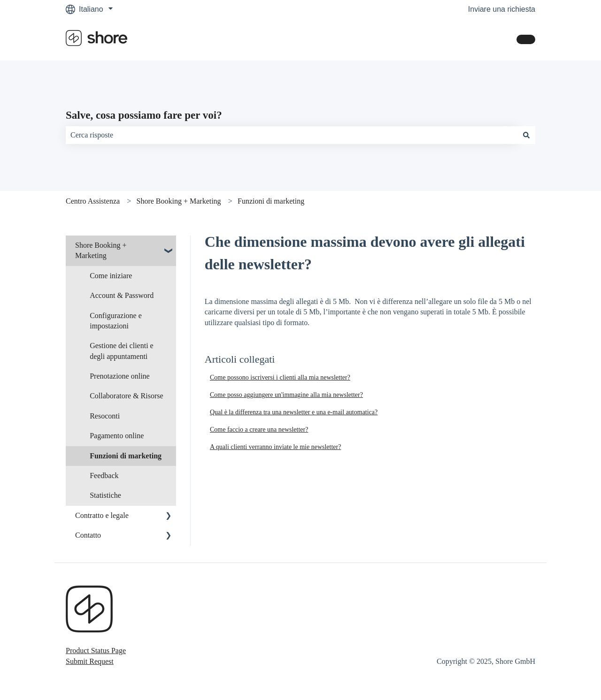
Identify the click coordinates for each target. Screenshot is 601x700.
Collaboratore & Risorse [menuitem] (126, 396)
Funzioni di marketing (271, 201)
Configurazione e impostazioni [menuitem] (116, 321)
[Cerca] (526, 135)
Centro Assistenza (93, 201)
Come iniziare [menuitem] (111, 276)
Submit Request (90, 661)
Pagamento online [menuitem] (117, 436)
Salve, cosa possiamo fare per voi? (144, 115)
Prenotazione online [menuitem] (120, 376)
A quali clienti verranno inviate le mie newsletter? (276, 447)
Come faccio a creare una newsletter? (259, 430)
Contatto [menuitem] (88, 535)
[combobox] (292, 135)
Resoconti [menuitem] (105, 416)
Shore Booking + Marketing (179, 201)
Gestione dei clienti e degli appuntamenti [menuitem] (122, 351)
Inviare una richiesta (502, 9)
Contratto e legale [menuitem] (102, 515)
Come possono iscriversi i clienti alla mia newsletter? (280, 377)
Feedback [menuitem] (104, 476)
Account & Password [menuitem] (122, 295)
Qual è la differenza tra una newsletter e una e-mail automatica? (294, 412)
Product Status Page (96, 651)
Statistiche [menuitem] (105, 495)
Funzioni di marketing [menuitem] (126, 456)
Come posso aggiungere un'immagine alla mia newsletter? (286, 395)
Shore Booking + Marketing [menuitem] (101, 250)
